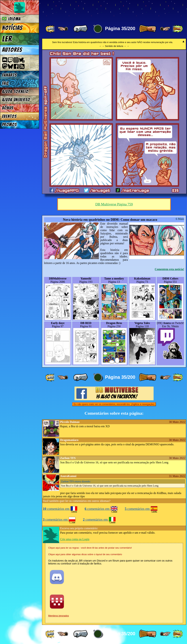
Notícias (12, 28)
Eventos (9, 116)
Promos (9, 125)
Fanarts (9, 75)
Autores (12, 50)
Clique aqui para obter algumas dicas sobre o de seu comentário (85, 554)
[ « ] (81, 29)
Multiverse (95, 10)
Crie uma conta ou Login (75, 539)
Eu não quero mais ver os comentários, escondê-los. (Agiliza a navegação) (114, 404)
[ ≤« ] (63, 29)
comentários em (60, 509)
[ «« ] (51, 29)
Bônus (8, 108)
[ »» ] (178, 29)
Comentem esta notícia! (169, 269)
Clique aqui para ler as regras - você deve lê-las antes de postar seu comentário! (90, 548)
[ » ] (148, 29)
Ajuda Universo (16, 100)
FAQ (5, 83)
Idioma (11, 19)
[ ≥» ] (165, 29)
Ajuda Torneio (15, 91)
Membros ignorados (59, 616)
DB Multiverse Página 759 (114, 204)
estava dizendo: (76, 481)
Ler (7, 39)
